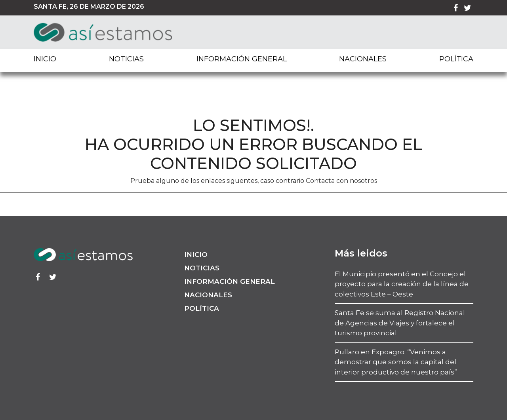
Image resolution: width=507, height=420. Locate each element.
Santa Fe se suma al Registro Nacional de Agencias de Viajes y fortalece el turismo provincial (400, 323)
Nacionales (363, 59)
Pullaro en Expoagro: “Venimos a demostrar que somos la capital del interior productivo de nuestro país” (396, 362)
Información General (242, 59)
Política (456, 59)
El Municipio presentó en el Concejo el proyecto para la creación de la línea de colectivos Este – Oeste (402, 284)
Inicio (45, 59)
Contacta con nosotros (341, 181)
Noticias (126, 59)
